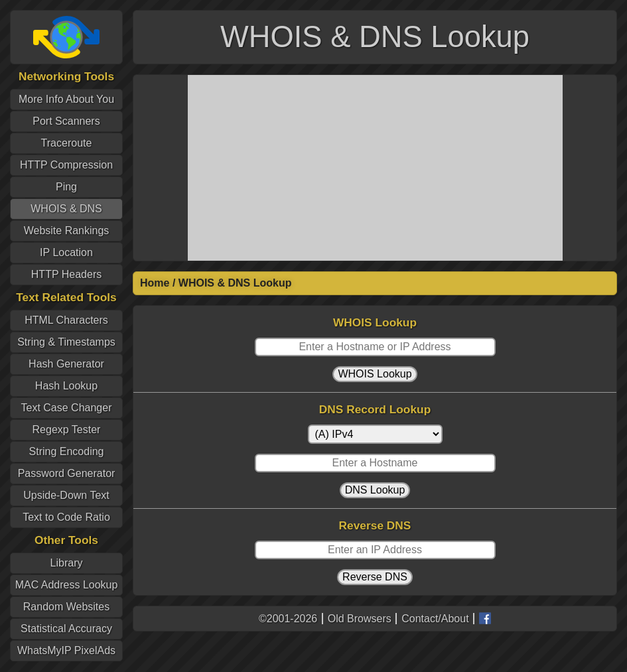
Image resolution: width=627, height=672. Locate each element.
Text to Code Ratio (66, 517)
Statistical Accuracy (66, 629)
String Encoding (67, 451)
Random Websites (66, 607)
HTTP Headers (66, 274)
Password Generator (67, 473)
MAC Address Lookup (67, 585)
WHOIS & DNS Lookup (235, 283)
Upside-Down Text (66, 495)
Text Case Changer (67, 408)
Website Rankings (67, 231)
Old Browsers (360, 619)
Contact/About (435, 619)
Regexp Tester (67, 430)
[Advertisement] (375, 168)
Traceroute (67, 143)
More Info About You (66, 99)
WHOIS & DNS (66, 209)
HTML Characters (66, 320)
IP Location (66, 252)
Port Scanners (66, 121)
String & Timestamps (66, 342)
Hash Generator (66, 364)
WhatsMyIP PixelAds (66, 650)
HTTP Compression (66, 165)
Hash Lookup (66, 386)
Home (155, 283)
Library (67, 563)
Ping (66, 187)
